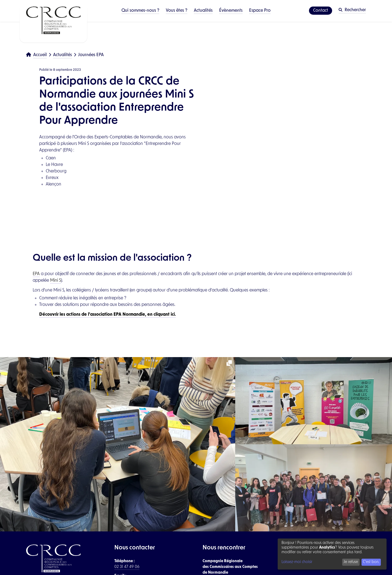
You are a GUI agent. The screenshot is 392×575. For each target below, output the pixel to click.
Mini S (56, 281)
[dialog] (332, 554)
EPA (36, 274)
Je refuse (351, 562)
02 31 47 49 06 (127, 567)
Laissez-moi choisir (297, 562)
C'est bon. (371, 562)
